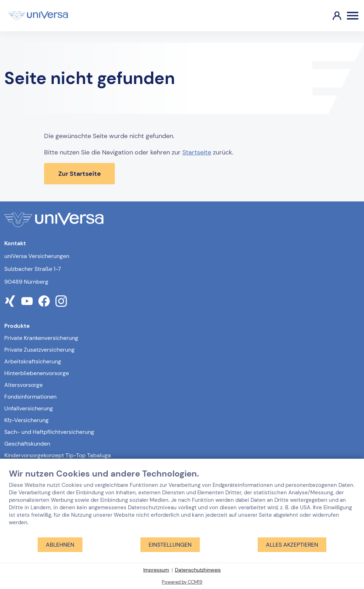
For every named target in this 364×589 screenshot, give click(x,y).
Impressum (156, 570)
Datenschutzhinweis (198, 570)
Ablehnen (60, 545)
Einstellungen (170, 545)
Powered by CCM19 (182, 582)
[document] (182, 503)
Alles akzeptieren (292, 545)
